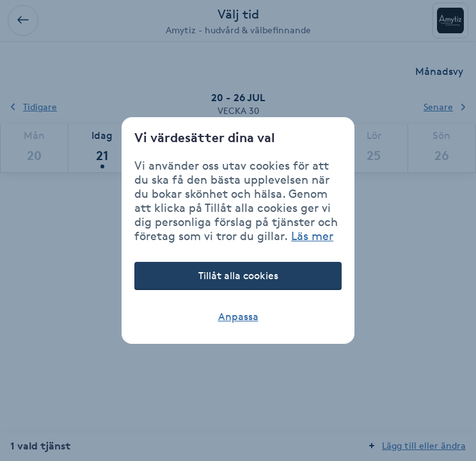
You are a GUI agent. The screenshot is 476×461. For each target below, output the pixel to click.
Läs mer (312, 236)
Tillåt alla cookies (238, 276)
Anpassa (238, 317)
